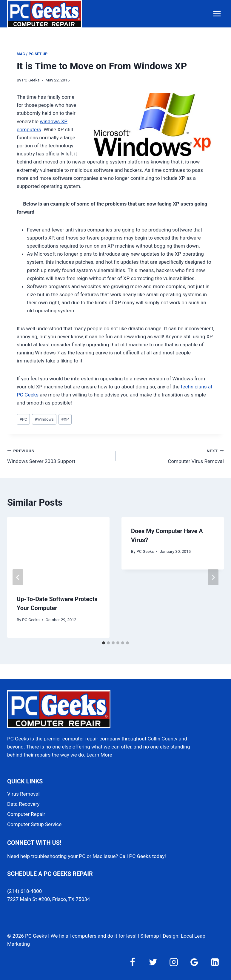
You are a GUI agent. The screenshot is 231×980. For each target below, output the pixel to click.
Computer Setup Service (34, 824)
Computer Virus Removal (172, 455)
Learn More (99, 755)
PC (23, 419)
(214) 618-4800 (24, 891)
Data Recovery (23, 804)
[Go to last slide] (18, 577)
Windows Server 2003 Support (59, 455)
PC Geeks (31, 80)
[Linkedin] (215, 962)
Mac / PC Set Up (32, 54)
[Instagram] (174, 962)
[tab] (104, 643)
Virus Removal (23, 794)
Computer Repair (26, 814)
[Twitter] (153, 962)
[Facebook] (133, 962)
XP (65, 419)
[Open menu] (217, 14)
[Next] (213, 577)
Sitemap (150, 936)
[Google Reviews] (194, 962)
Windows (44, 419)
